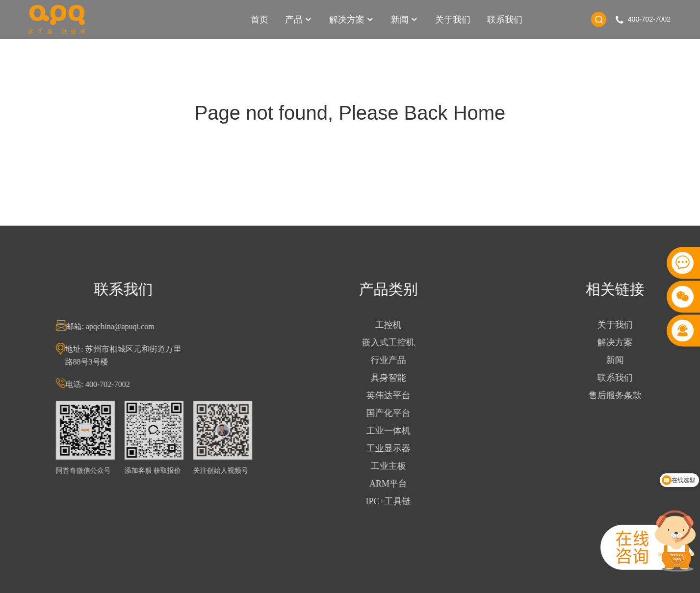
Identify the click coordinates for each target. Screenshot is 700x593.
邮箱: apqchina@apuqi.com (114, 326)
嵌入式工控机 (392, 342)
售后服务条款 (619, 395)
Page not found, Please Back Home (350, 113)
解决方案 (352, 19)
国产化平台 (392, 413)
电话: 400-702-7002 (101, 384)
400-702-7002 (649, 19)
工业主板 (392, 466)
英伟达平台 (392, 395)
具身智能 (392, 378)
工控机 (392, 325)
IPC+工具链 (392, 501)
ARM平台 (392, 484)
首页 (259, 19)
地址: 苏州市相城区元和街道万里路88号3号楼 (127, 355)
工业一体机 (392, 431)
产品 (299, 19)
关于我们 (453, 19)
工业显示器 (392, 448)
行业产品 (392, 360)
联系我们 (505, 19)
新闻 (405, 19)
